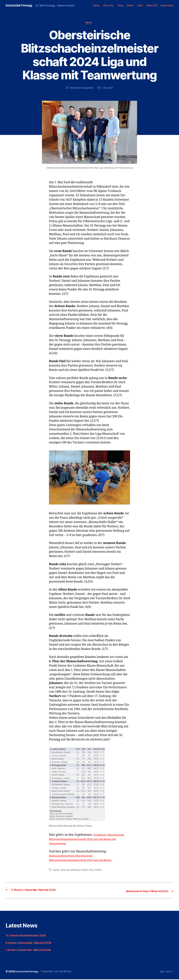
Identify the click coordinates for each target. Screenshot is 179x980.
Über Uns (108, 6)
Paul (93, 871)
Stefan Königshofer (83, 89)
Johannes (65, 871)
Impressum (167, 6)
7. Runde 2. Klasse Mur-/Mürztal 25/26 (32, 951)
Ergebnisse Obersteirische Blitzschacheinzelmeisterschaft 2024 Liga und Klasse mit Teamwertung (89, 840)
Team (120, 6)
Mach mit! (152, 6)
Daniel (56, 871)
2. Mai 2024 (107, 89)
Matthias (76, 871)
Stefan (100, 871)
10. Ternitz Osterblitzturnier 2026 (29, 936)
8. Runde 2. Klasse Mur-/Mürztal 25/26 (32, 943)
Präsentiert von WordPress (59, 972)
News (130, 6)
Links (140, 6)
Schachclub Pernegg (21, 6)
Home (96, 6)
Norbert (85, 871)
